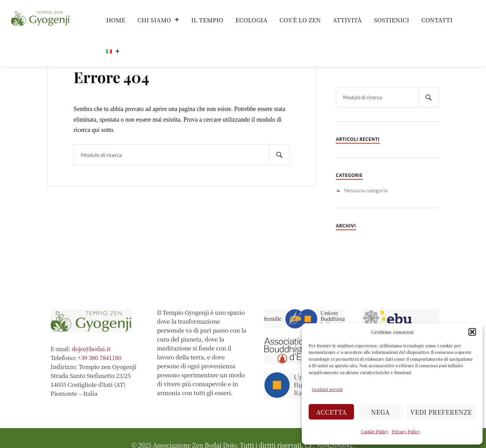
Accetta (332, 412)
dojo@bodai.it (91, 349)
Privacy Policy (406, 431)
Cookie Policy (375, 431)
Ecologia (251, 20)
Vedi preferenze (441, 412)
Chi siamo (158, 20)
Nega (380, 412)
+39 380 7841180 (100, 357)
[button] (472, 332)
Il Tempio (207, 20)
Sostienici (392, 20)
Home (116, 20)
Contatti (437, 20)
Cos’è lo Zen (300, 20)
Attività (347, 20)
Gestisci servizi (327, 389)
